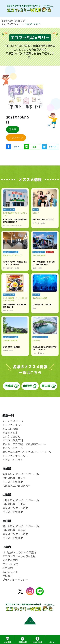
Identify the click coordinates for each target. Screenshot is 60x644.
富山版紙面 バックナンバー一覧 (21, 526)
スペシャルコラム (13, 448)
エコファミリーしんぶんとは (19, 556)
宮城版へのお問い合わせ (16, 486)
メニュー (52, 642)
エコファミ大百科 (13, 440)
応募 (23, 642)
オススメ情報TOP (13, 482)
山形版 (27, 386)
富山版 (46, 386)
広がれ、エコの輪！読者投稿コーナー (24, 444)
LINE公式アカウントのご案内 (19, 553)
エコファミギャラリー (11, 24)
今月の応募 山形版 (14, 504)
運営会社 (8, 576)
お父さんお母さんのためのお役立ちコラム (27, 452)
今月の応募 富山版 (14, 530)
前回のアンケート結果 (15, 508)
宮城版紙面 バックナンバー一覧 (21, 474)
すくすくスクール (13, 421)
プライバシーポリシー (15, 580)
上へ (30, 621)
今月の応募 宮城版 (14, 478)
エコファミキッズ (13, 425)
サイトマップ (10, 564)
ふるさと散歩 (10, 433)
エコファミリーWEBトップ (13, 21)
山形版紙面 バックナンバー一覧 (21, 500)
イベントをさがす (13, 460)
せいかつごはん (11, 437)
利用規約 (8, 568)
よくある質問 (10, 560)
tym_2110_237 (33, 24)
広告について (10, 572)
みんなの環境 (10, 429)
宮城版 (9, 386)
